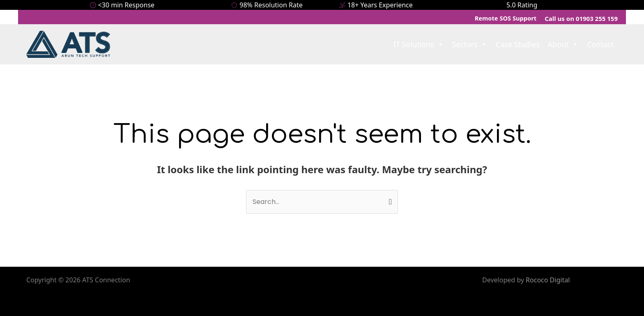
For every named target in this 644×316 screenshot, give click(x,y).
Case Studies (518, 44)
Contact (600, 44)
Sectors (470, 44)
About (563, 44)
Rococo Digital (548, 280)
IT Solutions (419, 44)
